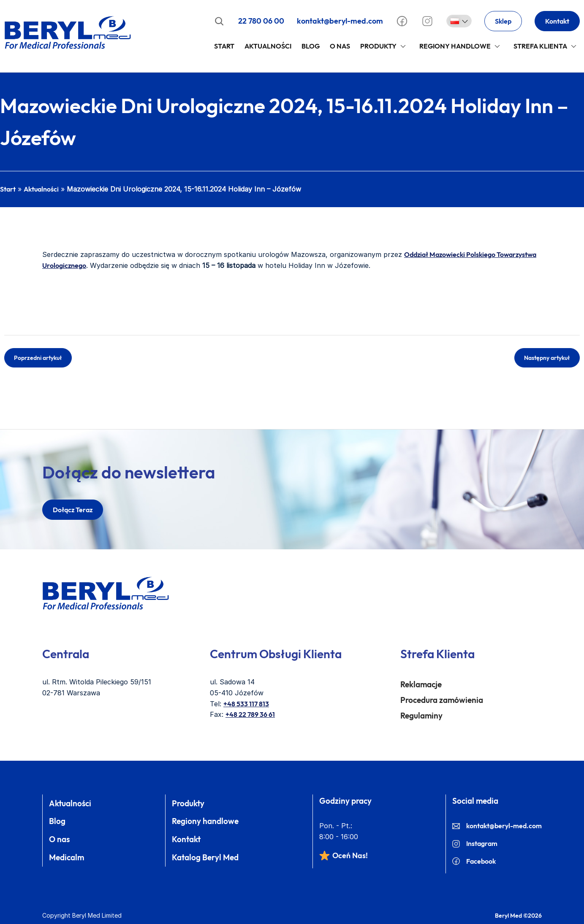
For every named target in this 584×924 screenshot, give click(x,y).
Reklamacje (421, 684)
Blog (311, 46)
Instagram (475, 843)
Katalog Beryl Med (205, 857)
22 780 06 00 (261, 21)
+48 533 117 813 (246, 704)
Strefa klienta (540, 46)
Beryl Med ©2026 (518, 916)
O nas (59, 839)
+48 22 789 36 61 (250, 714)
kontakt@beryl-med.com (340, 21)
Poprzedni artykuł (38, 358)
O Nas (340, 46)
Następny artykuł (547, 358)
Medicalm (67, 857)
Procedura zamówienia (442, 700)
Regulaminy (421, 716)
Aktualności (268, 46)
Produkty (378, 46)
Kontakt (557, 21)
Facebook (474, 861)
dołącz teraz (73, 510)
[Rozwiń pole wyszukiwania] (219, 21)
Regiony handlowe (455, 46)
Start (224, 46)
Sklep (503, 21)
